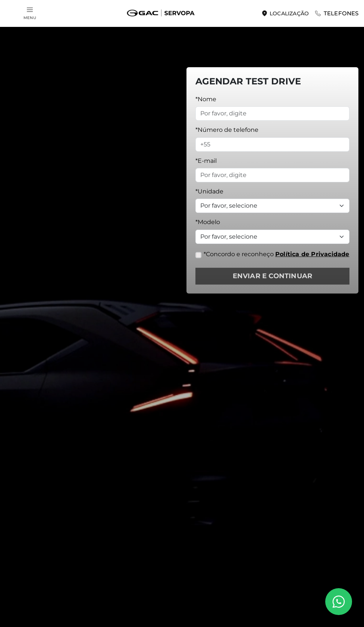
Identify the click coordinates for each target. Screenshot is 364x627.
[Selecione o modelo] (272, 237)
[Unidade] (272, 206)
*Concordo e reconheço (277, 254)
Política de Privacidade (312, 254)
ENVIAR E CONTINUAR (273, 276)
